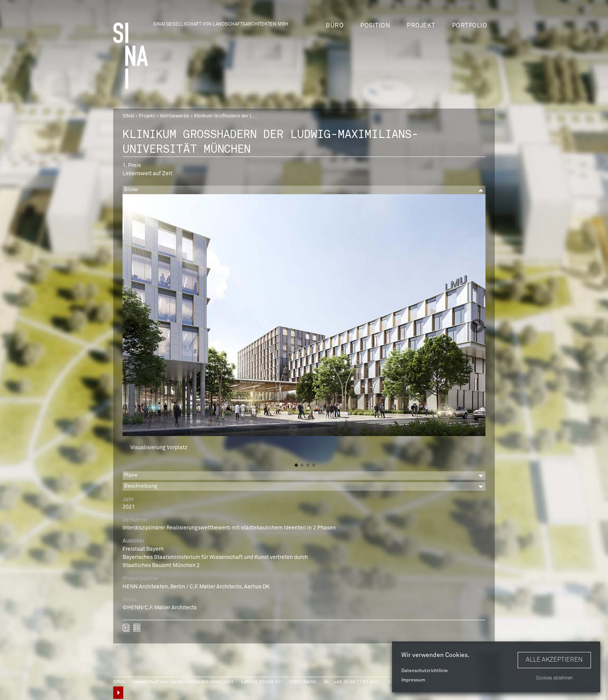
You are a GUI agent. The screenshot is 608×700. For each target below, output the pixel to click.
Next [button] (477, 327)
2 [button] (302, 466)
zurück (137, 628)
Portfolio (470, 26)
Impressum (413, 680)
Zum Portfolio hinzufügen (126, 628)
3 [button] (308, 466)
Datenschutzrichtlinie (425, 671)
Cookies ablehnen (554, 678)
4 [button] (314, 466)
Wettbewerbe (174, 116)
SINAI (128, 116)
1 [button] (296, 466)
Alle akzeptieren (554, 660)
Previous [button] (131, 327)
